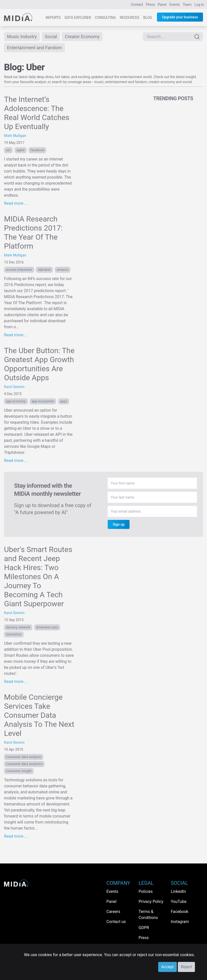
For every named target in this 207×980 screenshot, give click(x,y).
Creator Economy (82, 37)
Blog (148, 18)
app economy (16, 401)
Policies (146, 891)
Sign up (119, 524)
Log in (199, 5)
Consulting (105, 18)
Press (150, 5)
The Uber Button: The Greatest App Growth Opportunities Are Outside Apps (39, 364)
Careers (113, 912)
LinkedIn (178, 891)
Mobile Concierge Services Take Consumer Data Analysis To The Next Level (39, 715)
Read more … (16, 203)
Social (51, 37)
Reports (53, 18)
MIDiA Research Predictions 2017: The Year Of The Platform (33, 232)
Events (175, 5)
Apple (21, 150)
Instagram (180, 922)
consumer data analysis (24, 757)
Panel (162, 5)
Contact (137, 5)
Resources (130, 18)
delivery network (18, 627)
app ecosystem (43, 401)
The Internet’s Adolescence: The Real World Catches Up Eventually (37, 113)
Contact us (116, 922)
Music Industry (22, 37)
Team (187, 5)
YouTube (179, 902)
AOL (8, 150)
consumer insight (19, 771)
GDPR (144, 928)
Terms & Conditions (148, 915)
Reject (186, 967)
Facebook (37, 150)
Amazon (63, 270)
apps (64, 401)
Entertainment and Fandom (34, 48)
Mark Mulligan (15, 136)
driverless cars (47, 627)
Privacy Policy (151, 902)
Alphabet (44, 270)
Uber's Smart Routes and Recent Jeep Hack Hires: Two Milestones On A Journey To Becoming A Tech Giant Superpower (38, 577)
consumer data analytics (24, 764)
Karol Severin (14, 387)
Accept (168, 967)
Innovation (14, 634)
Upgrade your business (180, 17)
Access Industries (19, 270)
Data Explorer (78, 18)
